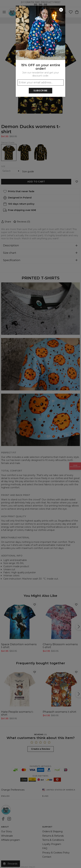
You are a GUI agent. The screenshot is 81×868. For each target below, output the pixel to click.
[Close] (61, 10)
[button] (40, 434)
